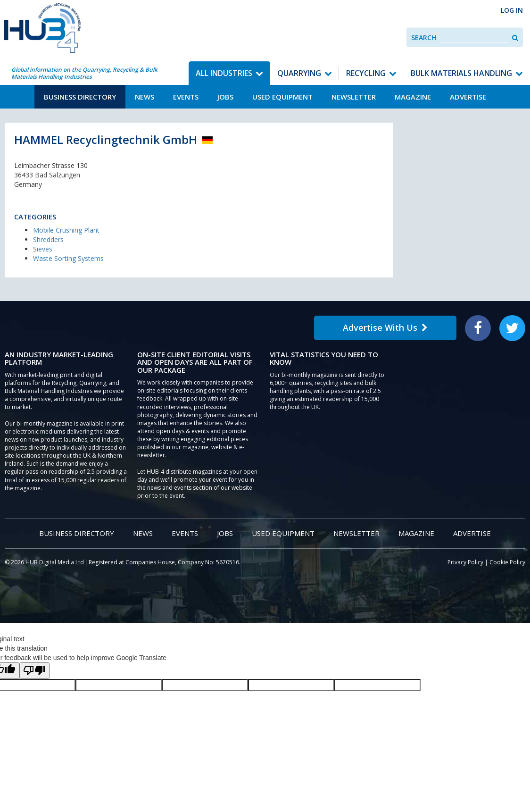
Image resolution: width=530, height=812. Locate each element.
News (145, 97)
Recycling (366, 73)
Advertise (468, 97)
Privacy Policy (465, 562)
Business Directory (80, 97)
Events (186, 97)
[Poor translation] (34, 671)
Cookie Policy (507, 562)
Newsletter (354, 97)
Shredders (48, 239)
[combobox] (474, 38)
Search (424, 38)
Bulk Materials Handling (461, 73)
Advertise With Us (385, 327)
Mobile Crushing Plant (66, 230)
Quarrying (299, 73)
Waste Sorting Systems (68, 258)
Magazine (413, 97)
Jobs (225, 97)
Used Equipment (282, 97)
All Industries (224, 73)
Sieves (43, 249)
